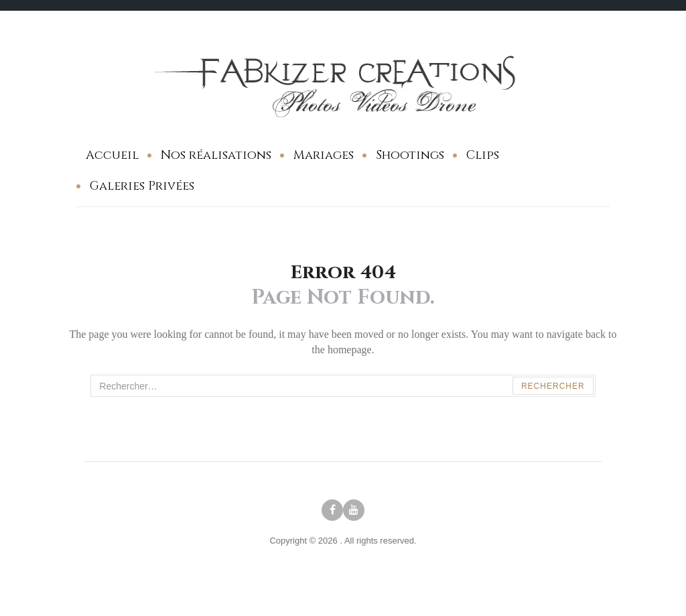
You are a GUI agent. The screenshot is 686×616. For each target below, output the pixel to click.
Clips (483, 155)
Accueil (112, 155)
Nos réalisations (216, 155)
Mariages (324, 155)
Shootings (410, 155)
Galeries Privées (142, 186)
